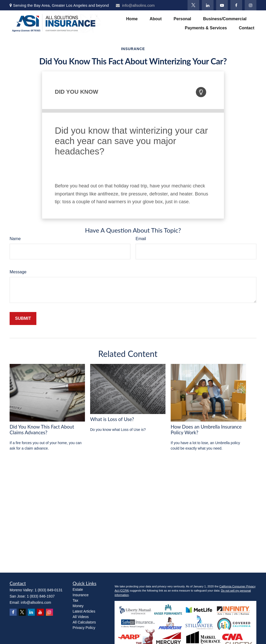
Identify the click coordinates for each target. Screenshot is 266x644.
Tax (76, 600)
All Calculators (84, 622)
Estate (78, 589)
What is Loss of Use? (112, 419)
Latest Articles (84, 611)
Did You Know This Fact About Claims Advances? (42, 430)
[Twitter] (193, 5)
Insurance (81, 595)
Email (141, 239)
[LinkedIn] (208, 5)
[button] (132, 19)
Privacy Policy (84, 628)
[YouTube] (222, 5)
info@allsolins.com (135, 5)
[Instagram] (251, 5)
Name (15, 239)
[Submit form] (23, 318)
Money (78, 606)
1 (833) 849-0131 (48, 590)
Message (18, 272)
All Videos (81, 617)
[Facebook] (236, 5)
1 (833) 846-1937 (41, 596)
